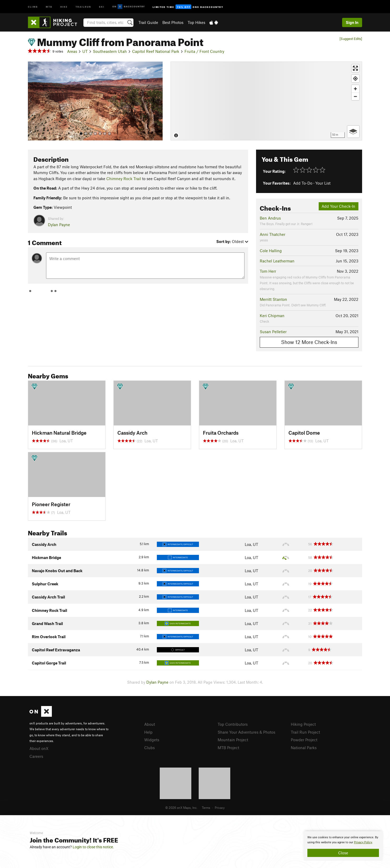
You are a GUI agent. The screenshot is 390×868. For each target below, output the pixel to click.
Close (343, 853)
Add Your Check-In (338, 206)
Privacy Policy (363, 842)
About (150, 724)
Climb (33, 6)
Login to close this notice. (93, 847)
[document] (343, 846)
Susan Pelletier (273, 332)
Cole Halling (271, 251)
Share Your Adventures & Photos (246, 732)
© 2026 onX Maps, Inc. (181, 808)
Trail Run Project (305, 732)
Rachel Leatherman (277, 261)
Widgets (152, 740)
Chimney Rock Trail (124, 179)
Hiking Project (303, 724)
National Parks (304, 748)
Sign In (352, 22)
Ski (102, 6)
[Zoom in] (355, 89)
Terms (206, 808)
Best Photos (173, 22)
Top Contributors (233, 724)
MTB (49, 6)
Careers (36, 756)
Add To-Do (303, 183)
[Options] (353, 132)
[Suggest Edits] (351, 39)
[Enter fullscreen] (355, 68)
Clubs (149, 748)
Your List (323, 183)
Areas (72, 51)
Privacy (220, 808)
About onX (39, 748)
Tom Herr (268, 271)
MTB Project (228, 748)
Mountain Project (233, 740)
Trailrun (83, 6)
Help (148, 732)
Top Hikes (196, 22)
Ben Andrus (270, 218)
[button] (33, 101)
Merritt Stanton (273, 299)
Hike (64, 6)
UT (85, 51)
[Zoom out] (355, 96)
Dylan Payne (59, 225)
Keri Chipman (272, 316)
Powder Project (304, 740)
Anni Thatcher (272, 234)
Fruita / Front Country (204, 51)
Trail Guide (148, 22)
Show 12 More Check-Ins (309, 342)
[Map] (266, 101)
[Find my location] (355, 78)
